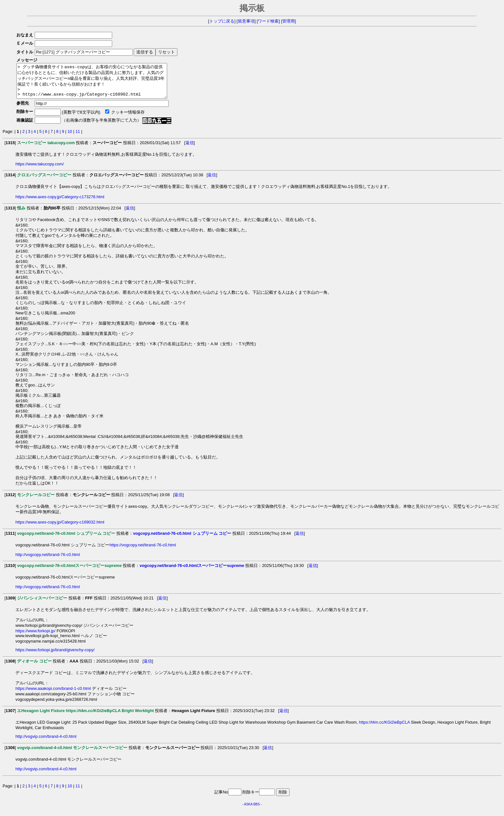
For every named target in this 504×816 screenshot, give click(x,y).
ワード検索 (268, 21)
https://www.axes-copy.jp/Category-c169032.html (60, 529)
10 (70, 138)
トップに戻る (222, 21)
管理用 (288, 21)
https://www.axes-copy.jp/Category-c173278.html (60, 204)
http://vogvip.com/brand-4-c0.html (46, 743)
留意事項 (246, 21)
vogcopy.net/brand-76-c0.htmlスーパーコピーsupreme (192, 572)
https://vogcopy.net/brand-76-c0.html (143, 552)
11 (78, 138)
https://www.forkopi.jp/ (35, 638)
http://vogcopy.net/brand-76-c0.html (48, 561)
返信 (190, 149)
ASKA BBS (252, 811)
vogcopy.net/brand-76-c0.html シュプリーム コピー (182, 540)
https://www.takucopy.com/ (40, 171)
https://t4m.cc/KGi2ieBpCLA (384, 729)
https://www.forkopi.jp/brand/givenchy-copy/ (55, 657)
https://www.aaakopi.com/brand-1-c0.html (53, 695)
